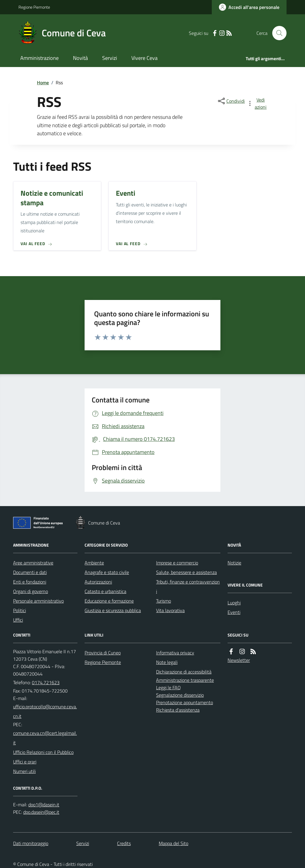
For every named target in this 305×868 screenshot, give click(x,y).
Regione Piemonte (34, 7)
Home (43, 83)
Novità (80, 58)
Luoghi (234, 603)
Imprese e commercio (177, 563)
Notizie (234, 563)
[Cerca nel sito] (277, 33)
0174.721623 (46, 682)
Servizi (110, 58)
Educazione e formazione (109, 601)
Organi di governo (31, 591)
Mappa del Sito (173, 843)
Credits (124, 843)
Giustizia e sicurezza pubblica (113, 610)
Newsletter (239, 660)
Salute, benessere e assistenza (186, 572)
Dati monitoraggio (31, 843)
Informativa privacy (175, 653)
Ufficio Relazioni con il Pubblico (43, 752)
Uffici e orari (25, 762)
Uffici (18, 620)
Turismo (164, 601)
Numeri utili (24, 771)
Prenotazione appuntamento (185, 702)
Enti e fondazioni (30, 582)
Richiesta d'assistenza (178, 710)
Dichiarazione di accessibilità (184, 672)
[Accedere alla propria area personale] (249, 7)
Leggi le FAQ (168, 687)
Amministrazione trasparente (185, 680)
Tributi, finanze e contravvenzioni (188, 587)
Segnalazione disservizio (180, 695)
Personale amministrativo (38, 601)
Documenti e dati (30, 572)
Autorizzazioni (98, 582)
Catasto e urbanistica (105, 591)
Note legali (167, 662)
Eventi (234, 612)
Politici (20, 610)
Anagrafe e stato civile (107, 572)
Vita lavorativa (170, 610)
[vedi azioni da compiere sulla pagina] (257, 103)
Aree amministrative (33, 563)
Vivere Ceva (144, 58)
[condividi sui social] (231, 101)
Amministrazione (39, 58)
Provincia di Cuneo (103, 653)
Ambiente (94, 563)
